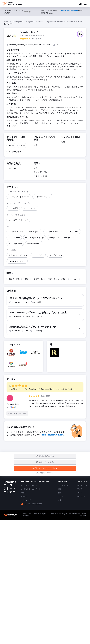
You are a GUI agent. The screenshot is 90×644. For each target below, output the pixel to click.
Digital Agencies (18, 22)
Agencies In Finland (36, 22)
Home (6, 22)
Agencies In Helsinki (74, 22)
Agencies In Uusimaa (55, 22)
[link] (80, 4)
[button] (80, 34)
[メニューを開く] (85, 4)
